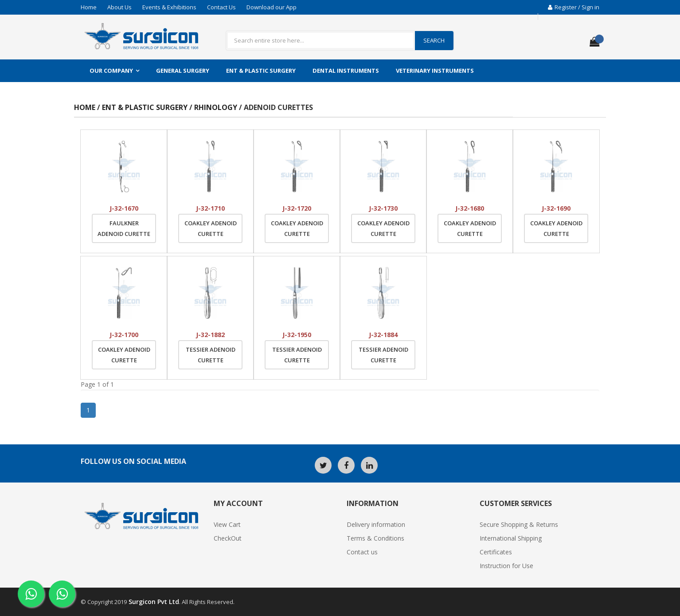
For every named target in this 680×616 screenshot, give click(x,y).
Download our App (272, 7)
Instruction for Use (506, 566)
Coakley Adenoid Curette (211, 228)
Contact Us (221, 7)
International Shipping (511, 538)
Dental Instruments (346, 71)
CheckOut (228, 538)
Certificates (496, 552)
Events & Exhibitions (169, 7)
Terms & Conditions (375, 538)
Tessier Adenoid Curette (211, 355)
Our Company (111, 71)
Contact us (362, 552)
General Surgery (183, 71)
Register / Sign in (574, 7)
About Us (119, 7)
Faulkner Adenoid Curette (124, 228)
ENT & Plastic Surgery (261, 71)
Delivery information (376, 524)
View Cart (227, 524)
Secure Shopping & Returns (519, 524)
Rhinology (217, 107)
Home (89, 7)
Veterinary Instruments (435, 71)
